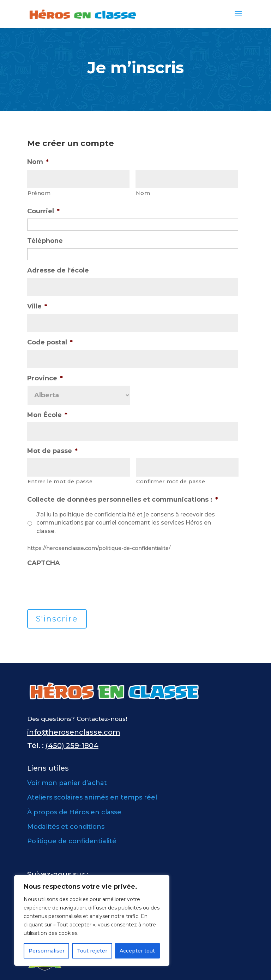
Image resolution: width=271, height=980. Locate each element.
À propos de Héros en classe (74, 812)
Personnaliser (47, 951)
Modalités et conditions (66, 827)
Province (45, 378)
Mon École (47, 415)
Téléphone (45, 241)
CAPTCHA (44, 563)
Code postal (50, 342)
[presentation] (81, 584)
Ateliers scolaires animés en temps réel (92, 797)
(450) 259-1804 (72, 746)
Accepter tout (137, 951)
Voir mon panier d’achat (67, 783)
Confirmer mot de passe (171, 482)
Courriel (43, 211)
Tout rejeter (92, 951)
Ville (37, 306)
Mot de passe (52, 451)
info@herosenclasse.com (74, 732)
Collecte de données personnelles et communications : (123, 500)
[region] (92, 920)
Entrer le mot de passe (60, 482)
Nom (38, 162)
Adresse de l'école (58, 270)
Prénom (39, 193)
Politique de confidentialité (72, 841)
